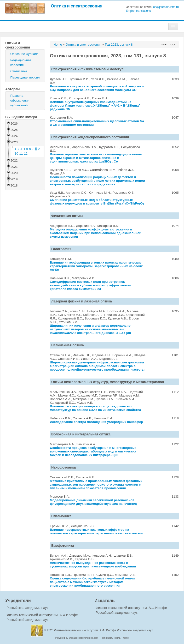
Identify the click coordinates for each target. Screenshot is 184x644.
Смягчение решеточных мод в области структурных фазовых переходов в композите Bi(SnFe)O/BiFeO (97, 202)
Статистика (19, 71)
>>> (172, 45)
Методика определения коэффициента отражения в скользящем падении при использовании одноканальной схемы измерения (96, 233)
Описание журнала (24, 54)
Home (58, 45)
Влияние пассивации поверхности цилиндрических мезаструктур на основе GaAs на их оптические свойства (95, 408)
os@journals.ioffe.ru (166, 7)
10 (16, 153)
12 (26, 153)
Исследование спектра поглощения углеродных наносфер (96, 422)
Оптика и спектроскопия (77, 6)
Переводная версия (25, 77)
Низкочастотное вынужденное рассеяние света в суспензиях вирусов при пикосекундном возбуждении (93, 565)
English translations (138, 11)
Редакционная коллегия (21, 63)
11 (21, 153)
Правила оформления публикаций (20, 100)
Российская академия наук (27, 608)
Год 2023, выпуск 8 (119, 45)
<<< (164, 45)
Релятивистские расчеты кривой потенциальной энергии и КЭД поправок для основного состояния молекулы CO (97, 88)
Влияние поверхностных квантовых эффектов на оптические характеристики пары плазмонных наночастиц (97, 531)
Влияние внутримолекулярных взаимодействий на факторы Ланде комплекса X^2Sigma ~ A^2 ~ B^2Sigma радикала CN (95, 105)
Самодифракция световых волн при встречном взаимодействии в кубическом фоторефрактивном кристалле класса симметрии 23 (90, 285)
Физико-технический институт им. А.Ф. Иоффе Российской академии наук (103, 630)
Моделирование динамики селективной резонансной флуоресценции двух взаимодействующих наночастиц (94, 502)
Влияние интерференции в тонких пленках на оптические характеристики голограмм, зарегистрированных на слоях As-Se (96, 266)
